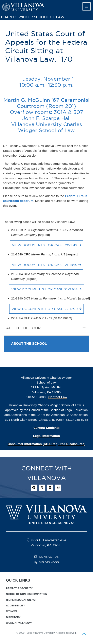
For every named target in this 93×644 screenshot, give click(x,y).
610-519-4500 (49, 562)
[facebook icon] (34, 488)
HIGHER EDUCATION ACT (21, 600)
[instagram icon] (58, 488)
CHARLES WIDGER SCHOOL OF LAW (33, 17)
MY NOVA (12, 611)
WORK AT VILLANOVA (19, 623)
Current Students (46, 428)
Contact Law (58, 397)
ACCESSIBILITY (15, 606)
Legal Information (47, 436)
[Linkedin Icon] (50, 488)
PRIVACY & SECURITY (19, 588)
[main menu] (87, 6)
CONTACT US (49, 557)
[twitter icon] (42, 488)
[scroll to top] (84, 635)
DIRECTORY (13, 617)
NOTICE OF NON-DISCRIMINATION (27, 594)
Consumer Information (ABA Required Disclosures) (47, 444)
